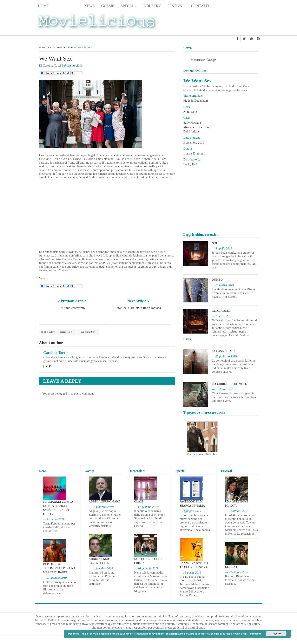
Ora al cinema (55, 47)
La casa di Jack (224, 351)
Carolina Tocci (55, 353)
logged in (64, 393)
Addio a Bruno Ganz (104, 502)
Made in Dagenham (196, 101)
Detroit (231, 567)
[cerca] (217, 60)
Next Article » (138, 301)
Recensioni (67, 6)
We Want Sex (88, 332)
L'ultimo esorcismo (72, 308)
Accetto (276, 634)
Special (128, 6)
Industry (152, 6)
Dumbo (217, 280)
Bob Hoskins (191, 131)
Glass (139, 502)
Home (43, 6)
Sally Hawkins (192, 123)
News (89, 6)
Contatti (200, 6)
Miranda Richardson (196, 127)
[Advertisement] (229, 23)
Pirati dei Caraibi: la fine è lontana (138, 308)
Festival (176, 6)
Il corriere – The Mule (229, 384)
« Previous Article (72, 301)
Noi (214, 243)
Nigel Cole (66, 332)
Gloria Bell (221, 311)
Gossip (108, 6)
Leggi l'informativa (251, 634)
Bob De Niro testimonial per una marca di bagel (59, 568)
